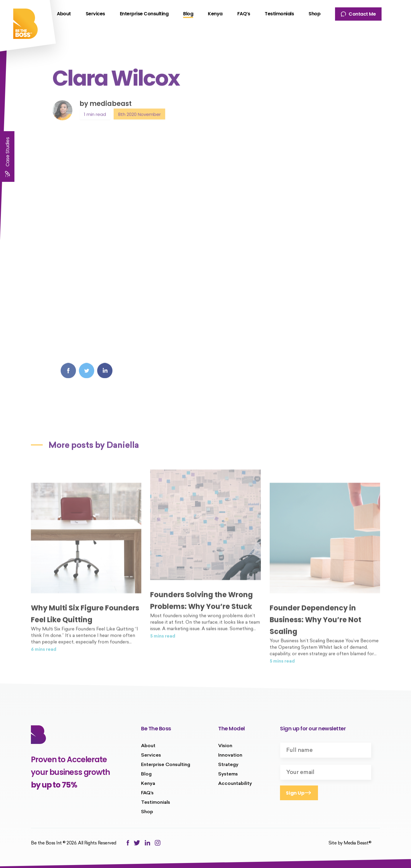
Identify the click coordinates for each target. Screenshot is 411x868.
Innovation (230, 755)
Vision (225, 746)
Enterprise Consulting (144, 14)
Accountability (235, 784)
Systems (228, 774)
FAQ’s (244, 14)
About (64, 14)
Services (95, 14)
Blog (188, 14)
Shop (314, 14)
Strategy (228, 765)
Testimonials (279, 14)
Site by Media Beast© (350, 843)
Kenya (215, 14)
